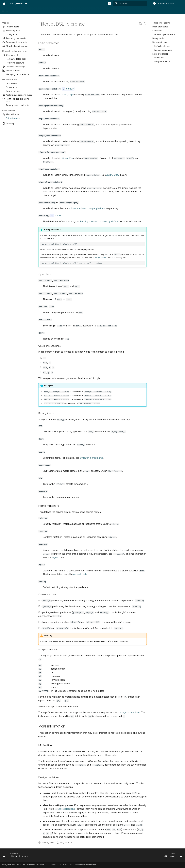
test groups (68, 95)
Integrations (52, 10)
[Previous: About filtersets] (17, 856)
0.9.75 (58, 216)
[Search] (130, 3)
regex (55, 557)
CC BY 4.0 (63, 865)
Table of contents (161, 23)
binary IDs (67, 158)
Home (5, 10)
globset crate (80, 574)
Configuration (36, 10)
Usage (23, 10)
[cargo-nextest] (4, 3)
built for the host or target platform (87, 208)
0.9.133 (70, 89)
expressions (65, 809)
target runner (101, 257)
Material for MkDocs (87, 865)
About (14, 10)
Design (64, 10)
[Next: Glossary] (172, 856)
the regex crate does (129, 712)
